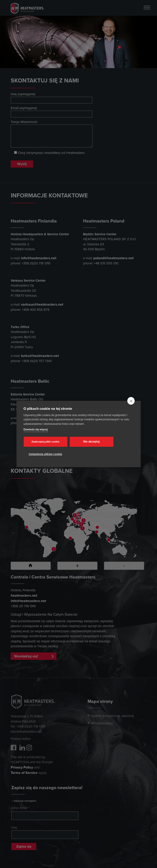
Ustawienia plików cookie (46, 454)
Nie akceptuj (91, 442)
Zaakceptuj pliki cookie (45, 442)
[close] (131, 401)
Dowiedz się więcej (36, 429)
